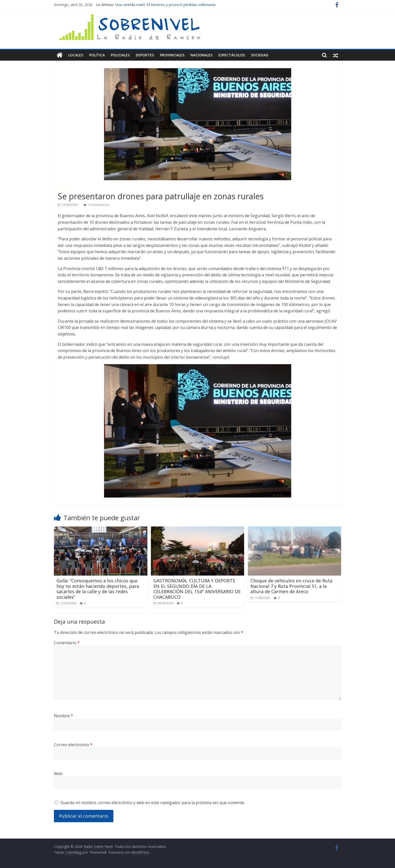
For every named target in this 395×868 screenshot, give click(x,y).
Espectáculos (232, 55)
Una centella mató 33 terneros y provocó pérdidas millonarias (166, 5)
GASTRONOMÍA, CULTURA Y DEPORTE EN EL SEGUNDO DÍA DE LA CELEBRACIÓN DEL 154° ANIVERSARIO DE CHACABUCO (197, 589)
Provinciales (172, 55)
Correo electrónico (73, 745)
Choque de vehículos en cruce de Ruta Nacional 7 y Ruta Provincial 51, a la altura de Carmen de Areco (291, 586)
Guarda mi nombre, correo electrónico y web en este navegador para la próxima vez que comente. (153, 803)
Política (97, 55)
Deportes (145, 55)
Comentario (67, 643)
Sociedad (260, 55)
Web (58, 774)
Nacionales (201, 55)
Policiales (120, 55)
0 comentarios (96, 205)
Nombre (63, 716)
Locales (76, 55)
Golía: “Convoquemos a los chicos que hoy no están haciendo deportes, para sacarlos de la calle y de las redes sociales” (98, 589)
